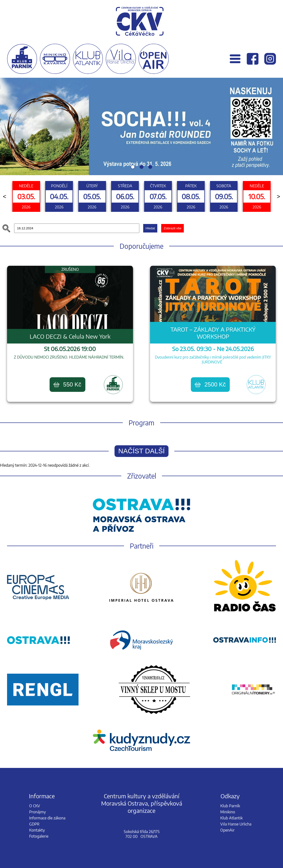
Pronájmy (37, 812)
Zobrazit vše (172, 228)
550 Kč (67, 384)
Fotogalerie (39, 836)
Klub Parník (230, 806)
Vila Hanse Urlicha (236, 824)
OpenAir (227, 830)
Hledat (150, 228)
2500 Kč (210, 384)
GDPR (34, 824)
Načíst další (142, 451)
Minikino (228, 812)
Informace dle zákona (47, 818)
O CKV (35, 806)
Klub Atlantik (231, 818)
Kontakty (37, 830)
